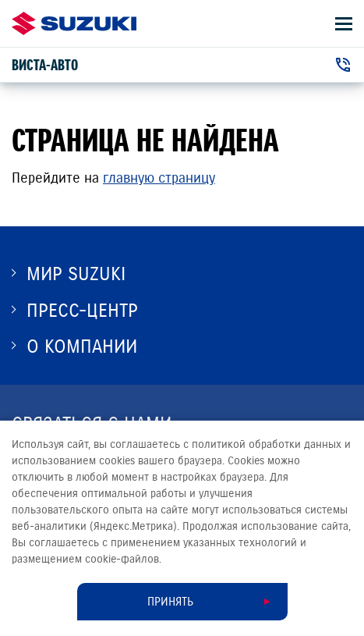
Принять (170, 602)
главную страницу (159, 178)
